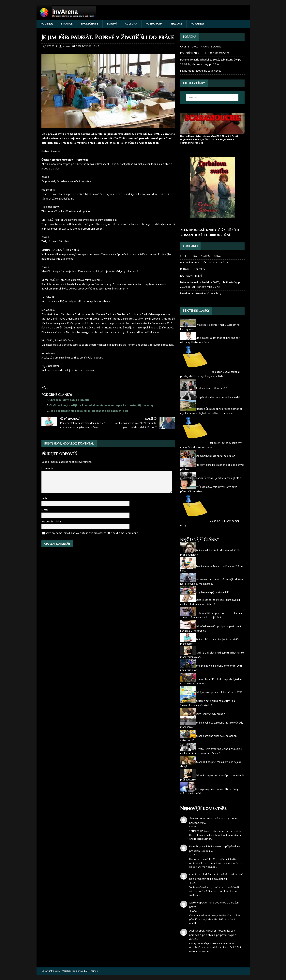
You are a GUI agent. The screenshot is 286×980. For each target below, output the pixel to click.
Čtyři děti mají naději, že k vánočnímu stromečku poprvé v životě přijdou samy (101, 405)
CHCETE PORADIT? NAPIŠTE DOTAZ (201, 47)
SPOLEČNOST (90, 24)
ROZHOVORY (154, 24)
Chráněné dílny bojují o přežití (69, 400)
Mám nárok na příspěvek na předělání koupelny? (215, 849)
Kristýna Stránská (199, 875)
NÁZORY (177, 24)
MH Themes (92, 971)
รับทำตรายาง (197, 819)
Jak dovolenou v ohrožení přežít (214, 905)
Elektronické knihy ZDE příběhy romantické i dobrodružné (210, 232)
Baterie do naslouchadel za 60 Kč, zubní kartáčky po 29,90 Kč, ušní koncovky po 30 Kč (211, 62)
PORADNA (197, 24)
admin (66, 46)
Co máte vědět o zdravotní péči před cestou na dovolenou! (216, 877)
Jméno (45, 499)
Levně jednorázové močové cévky (201, 71)
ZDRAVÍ (112, 24)
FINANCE (67, 24)
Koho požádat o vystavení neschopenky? (214, 821)
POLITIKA (47, 24)
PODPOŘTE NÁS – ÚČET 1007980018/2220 (205, 53)
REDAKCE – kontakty (193, 269)
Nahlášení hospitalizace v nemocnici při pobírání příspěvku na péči (213, 933)
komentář (47, 468)
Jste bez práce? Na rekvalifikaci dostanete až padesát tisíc (89, 411)
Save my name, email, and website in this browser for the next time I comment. (92, 533)
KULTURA (131, 24)
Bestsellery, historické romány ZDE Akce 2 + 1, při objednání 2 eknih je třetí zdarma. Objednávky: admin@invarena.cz (209, 140)
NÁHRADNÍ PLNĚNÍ (191, 276)
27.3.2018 (52, 46)
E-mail (45, 510)
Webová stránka (51, 522)
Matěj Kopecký (198, 903)
